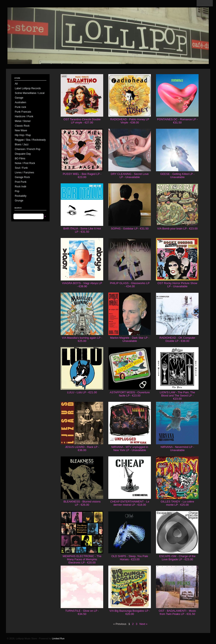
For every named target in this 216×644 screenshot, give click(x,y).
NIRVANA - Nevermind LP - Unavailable (177, 449)
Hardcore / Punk (24, 116)
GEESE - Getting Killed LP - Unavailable (177, 176)
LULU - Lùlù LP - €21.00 (82, 392)
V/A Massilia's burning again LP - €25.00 (82, 339)
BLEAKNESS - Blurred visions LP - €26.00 (82, 503)
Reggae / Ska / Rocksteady (30, 140)
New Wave (21, 130)
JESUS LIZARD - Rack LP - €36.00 (82, 449)
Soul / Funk (21, 168)
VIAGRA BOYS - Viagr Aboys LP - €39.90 (82, 285)
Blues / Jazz (22, 144)
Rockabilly (21, 196)
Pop (17, 191)
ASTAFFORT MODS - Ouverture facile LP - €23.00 (130, 394)
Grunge (19, 201)
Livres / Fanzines (25, 173)
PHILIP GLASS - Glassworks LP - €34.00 (130, 285)
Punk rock (21, 107)
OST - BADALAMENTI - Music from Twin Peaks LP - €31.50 (177, 612)
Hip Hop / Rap (23, 135)
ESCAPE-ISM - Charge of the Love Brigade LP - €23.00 (177, 558)
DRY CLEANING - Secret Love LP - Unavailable (130, 176)
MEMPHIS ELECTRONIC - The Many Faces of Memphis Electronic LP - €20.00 (82, 559)
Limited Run (58, 638)
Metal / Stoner (23, 121)
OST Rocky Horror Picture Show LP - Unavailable (177, 285)
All (16, 84)
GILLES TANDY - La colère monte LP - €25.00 (177, 503)
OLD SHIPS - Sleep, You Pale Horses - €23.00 (130, 558)
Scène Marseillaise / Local (30, 93)
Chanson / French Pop (28, 149)
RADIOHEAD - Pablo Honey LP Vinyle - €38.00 (130, 121)
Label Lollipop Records (28, 88)
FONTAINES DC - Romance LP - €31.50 (177, 121)
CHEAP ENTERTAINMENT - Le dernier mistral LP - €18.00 (130, 503)
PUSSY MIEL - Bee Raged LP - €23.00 (82, 176)
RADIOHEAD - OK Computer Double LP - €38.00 (177, 339)
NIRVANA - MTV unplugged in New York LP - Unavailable (130, 449)
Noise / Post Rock (25, 163)
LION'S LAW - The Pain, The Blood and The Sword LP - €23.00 (177, 396)
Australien (21, 102)
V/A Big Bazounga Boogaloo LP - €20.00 (130, 612)
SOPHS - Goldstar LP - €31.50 (130, 229)
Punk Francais (23, 112)
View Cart (205, 3)
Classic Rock (22, 126)
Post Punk (21, 182)
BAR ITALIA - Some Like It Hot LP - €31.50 (82, 230)
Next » (143, 624)
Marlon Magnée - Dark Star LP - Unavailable (130, 339)
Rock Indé (21, 187)
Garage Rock (22, 177)
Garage (19, 98)
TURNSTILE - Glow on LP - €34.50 (82, 612)
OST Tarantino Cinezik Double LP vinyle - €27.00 (82, 121)
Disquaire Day (23, 154)
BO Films (20, 159)
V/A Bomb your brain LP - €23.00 (177, 229)
